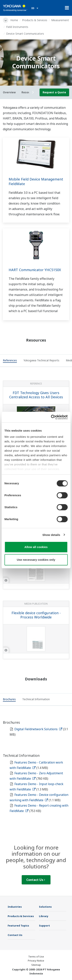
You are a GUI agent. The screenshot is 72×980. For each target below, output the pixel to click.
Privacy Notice (36, 961)
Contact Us (36, 880)
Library (44, 916)
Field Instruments (17, 27)
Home (14, 20)
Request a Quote (54, 92)
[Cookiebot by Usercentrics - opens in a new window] (51, 417)
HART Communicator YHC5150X (35, 270)
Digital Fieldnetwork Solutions (38, 729)
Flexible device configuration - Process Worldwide (36, 615)
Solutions (45, 907)
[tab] (10, 361)
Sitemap (36, 965)
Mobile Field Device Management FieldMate (36, 181)
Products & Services (35, 20)
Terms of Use (36, 957)
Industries (15, 907)
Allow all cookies (36, 547)
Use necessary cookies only (36, 560)
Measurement (60, 20)
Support (44, 926)
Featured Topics (18, 926)
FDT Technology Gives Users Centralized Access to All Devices (36, 395)
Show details (51, 535)
